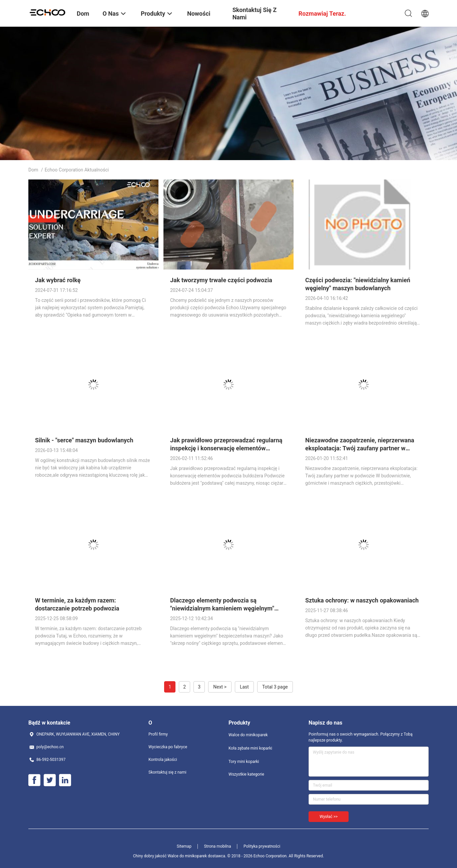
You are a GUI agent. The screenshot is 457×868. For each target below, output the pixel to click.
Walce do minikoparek (248, 735)
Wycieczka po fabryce (168, 747)
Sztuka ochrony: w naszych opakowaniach (362, 600)
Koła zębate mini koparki (250, 748)
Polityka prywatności (262, 846)
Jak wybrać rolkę (58, 280)
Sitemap (184, 846)
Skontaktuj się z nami (167, 772)
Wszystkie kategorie (246, 774)
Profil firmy (158, 734)
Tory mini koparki (244, 762)
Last (244, 687)
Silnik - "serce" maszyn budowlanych (84, 440)
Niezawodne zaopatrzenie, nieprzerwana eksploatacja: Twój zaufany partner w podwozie (360, 448)
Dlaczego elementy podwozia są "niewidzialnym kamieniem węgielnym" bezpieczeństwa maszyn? (222, 608)
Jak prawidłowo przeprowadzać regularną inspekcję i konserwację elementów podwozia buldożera (226, 448)
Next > (220, 687)
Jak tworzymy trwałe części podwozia (221, 280)
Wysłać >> (329, 817)
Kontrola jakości (163, 760)
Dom (33, 170)
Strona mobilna (217, 846)
